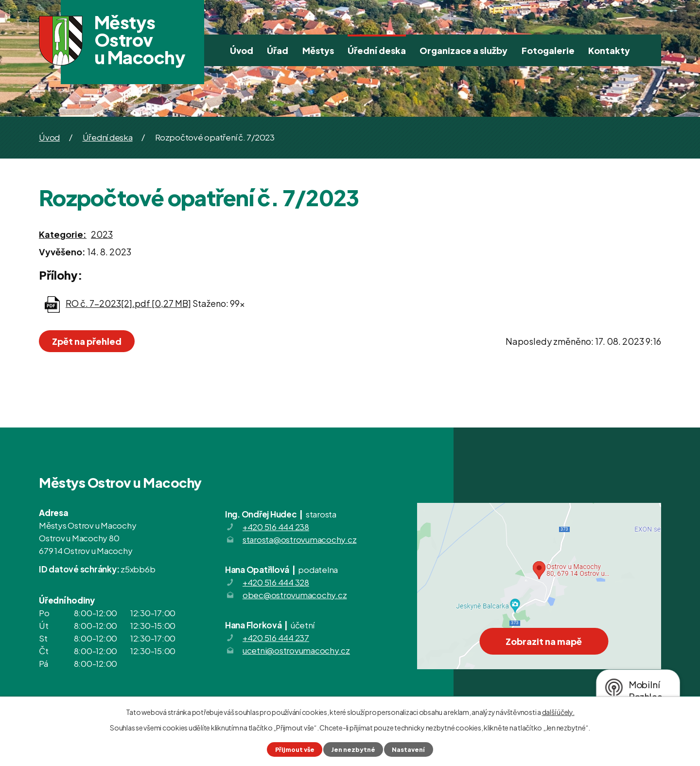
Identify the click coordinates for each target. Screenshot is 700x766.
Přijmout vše (295, 749)
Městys (318, 50)
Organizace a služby (464, 50)
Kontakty (609, 50)
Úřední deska (377, 50)
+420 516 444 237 (276, 638)
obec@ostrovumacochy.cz (295, 595)
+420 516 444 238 (276, 527)
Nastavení (408, 749)
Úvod (242, 50)
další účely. (558, 712)
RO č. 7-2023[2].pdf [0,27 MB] (128, 303)
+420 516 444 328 (276, 582)
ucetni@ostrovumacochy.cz (296, 650)
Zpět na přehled (87, 341)
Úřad (278, 50)
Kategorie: (63, 234)
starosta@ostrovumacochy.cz (300, 539)
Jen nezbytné (353, 749)
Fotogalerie (548, 50)
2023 (102, 234)
